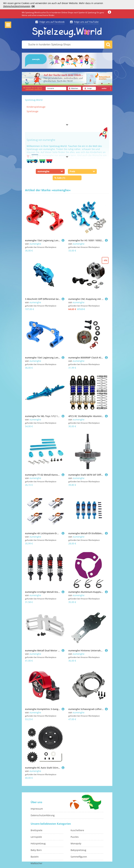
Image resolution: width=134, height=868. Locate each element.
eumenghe (35, 244)
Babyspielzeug (78, 850)
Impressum (37, 809)
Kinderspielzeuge (36, 107)
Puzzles (75, 837)
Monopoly (76, 843)
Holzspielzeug (38, 843)
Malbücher (37, 863)
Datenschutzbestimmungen (17, 6)
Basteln (35, 857)
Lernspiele (36, 837)
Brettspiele (37, 830)
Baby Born (36, 850)
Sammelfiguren (79, 857)
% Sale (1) (60, 178)
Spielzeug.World (34, 100)
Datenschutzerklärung (43, 815)
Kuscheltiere (77, 830)
